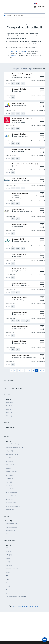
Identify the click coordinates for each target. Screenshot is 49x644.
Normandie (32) (10, 489)
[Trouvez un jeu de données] (24, 15)
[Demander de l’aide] (45, 640)
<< (11, 371)
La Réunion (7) (9, 475)
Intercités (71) (9, 402)
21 (30, 371)
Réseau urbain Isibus (19, 134)
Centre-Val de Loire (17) (12, 454)
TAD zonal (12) (9, 416)
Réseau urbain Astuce (19, 283)
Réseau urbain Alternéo (20, 194)
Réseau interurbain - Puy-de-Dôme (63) (25, 164)
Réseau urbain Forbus (19, 178)
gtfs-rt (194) (9, 551)
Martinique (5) (9, 479)
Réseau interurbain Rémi (20, 312)
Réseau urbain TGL (18, 209)
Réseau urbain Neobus (19, 298)
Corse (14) (8, 458)
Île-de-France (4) (10, 510)
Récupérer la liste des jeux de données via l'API (25, 606)
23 (37, 371)
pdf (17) (8, 562)
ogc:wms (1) (9, 593)
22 (33, 371)
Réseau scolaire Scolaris (20, 327)
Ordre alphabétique (26, 69)
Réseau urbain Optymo (20, 225)
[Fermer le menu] (17, 6)
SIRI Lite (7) (9, 565)
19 (23, 371)
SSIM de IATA (14, 55)
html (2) (8, 576)
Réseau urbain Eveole (19, 254)
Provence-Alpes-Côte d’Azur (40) (14, 506)
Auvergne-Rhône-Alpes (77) (13, 444)
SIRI (26, 51)
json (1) (8, 589)
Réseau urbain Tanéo (19, 89)
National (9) (9, 485)
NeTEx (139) (9, 555)
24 (40, 371)
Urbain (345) (9, 413)
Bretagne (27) (9, 451)
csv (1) (7, 583)
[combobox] (24, 15)
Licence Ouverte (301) (11, 524)
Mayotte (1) (9, 482)
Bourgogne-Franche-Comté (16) (14, 447)
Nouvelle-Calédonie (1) (12, 496)
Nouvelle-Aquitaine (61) (12, 492)
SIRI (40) (8, 558)
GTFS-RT (16, 51)
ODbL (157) (9, 534)
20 (26, 371)
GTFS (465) (8, 548)
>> (44, 371)
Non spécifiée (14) (10, 531)
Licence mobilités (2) (11, 527)
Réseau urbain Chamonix (20, 356)
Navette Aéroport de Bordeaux (22, 150)
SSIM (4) (8, 572)
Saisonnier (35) (10, 409)
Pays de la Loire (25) (11, 503)
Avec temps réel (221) (11, 430)
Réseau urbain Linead (19, 269)
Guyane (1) (8, 468)
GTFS (11, 51)
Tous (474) (8, 386)
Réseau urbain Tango (19, 341)
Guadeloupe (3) (10, 465)
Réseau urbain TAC (18, 104)
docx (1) (8, 586)
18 (19, 371)
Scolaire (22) (9, 406)
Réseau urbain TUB (18, 239)
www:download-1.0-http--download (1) (16, 596)
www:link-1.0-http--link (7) (13, 569)
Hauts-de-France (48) (11, 472)
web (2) (8, 579)
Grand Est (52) (9, 461)
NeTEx (22, 51)
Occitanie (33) (9, 499)
